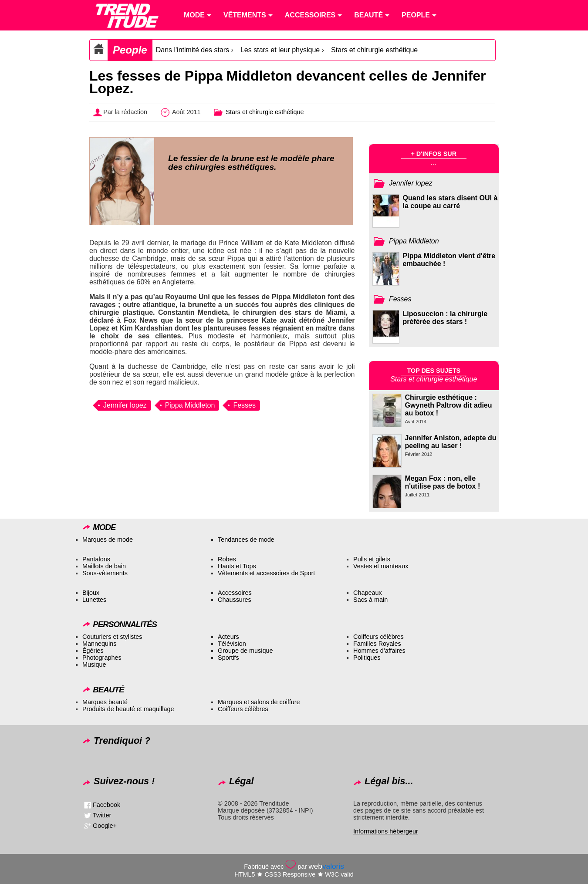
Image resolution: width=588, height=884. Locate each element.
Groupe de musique (245, 651)
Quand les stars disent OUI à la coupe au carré (450, 202)
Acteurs (228, 637)
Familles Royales (377, 644)
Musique (94, 665)
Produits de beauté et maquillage (128, 709)
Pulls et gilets (372, 559)
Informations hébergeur (386, 831)
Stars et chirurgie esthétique (374, 50)
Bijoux (91, 593)
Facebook (106, 805)
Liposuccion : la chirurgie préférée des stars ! (445, 318)
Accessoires (235, 593)
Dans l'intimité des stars (193, 50)
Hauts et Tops (237, 566)
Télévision (232, 644)
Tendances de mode (246, 540)
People (130, 50)
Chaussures (235, 600)
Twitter (102, 815)
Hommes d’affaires (379, 651)
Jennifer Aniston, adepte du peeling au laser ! (451, 442)
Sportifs (228, 658)
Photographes (102, 658)
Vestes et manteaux (381, 566)
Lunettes (94, 600)
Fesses (244, 405)
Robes (227, 559)
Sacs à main (370, 600)
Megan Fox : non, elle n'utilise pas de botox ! (443, 482)
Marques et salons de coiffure (259, 702)
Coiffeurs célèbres (378, 637)
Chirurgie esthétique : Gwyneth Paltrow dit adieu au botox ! (449, 405)
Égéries (93, 651)
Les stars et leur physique (280, 50)
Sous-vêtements (105, 573)
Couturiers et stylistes (112, 637)
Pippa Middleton (190, 405)
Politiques (367, 658)
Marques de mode (108, 540)
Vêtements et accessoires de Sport (266, 573)
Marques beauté (105, 702)
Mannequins (99, 644)
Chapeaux (368, 593)
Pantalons (96, 559)
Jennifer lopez (125, 405)
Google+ (105, 826)
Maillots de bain (104, 566)
